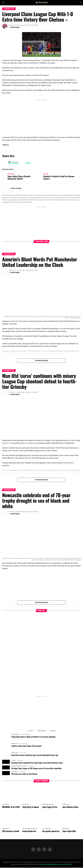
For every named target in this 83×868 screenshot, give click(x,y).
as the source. (67, 865)
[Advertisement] (41, 116)
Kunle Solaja (15, 27)
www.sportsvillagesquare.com (51, 865)
